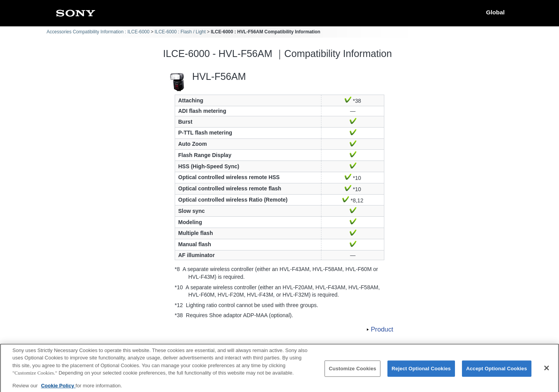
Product (382, 329)
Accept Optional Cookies (497, 372)
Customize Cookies (352, 372)
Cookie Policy (58, 389)
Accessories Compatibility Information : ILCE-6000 (98, 32)
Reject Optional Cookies (421, 372)
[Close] (547, 372)
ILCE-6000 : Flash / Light (180, 32)
